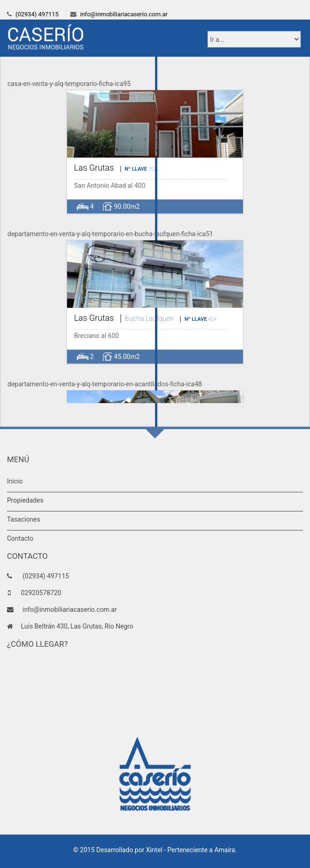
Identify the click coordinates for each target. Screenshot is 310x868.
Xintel (154, 850)
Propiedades (25, 500)
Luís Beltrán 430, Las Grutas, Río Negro (77, 626)
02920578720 (41, 593)
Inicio (15, 481)
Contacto (20, 538)
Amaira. (225, 850)
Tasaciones (24, 519)
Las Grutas (94, 168)
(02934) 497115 (36, 14)
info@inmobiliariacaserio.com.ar (123, 14)
